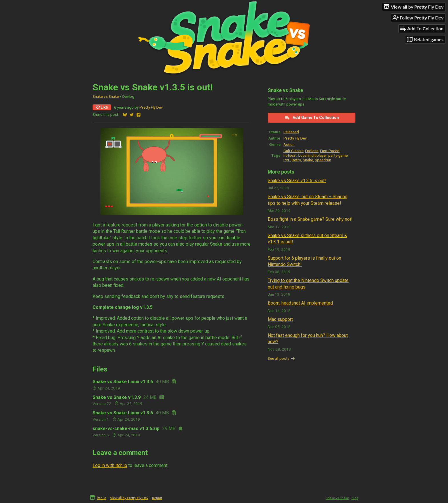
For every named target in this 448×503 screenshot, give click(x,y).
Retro (296, 160)
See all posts (279, 358)
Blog (355, 498)
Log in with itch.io (110, 465)
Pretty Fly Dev (151, 107)
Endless (312, 151)
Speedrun (323, 160)
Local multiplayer (312, 155)
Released (291, 132)
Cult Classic (293, 151)
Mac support (280, 319)
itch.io (102, 498)
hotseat (290, 155)
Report (157, 498)
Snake (308, 160)
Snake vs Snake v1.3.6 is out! (297, 181)
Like (102, 107)
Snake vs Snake (106, 96)
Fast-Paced (330, 151)
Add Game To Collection (312, 118)
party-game (338, 155)
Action (289, 144)
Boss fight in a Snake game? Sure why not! (310, 219)
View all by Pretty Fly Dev (129, 498)
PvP (287, 160)
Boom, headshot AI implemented (300, 303)
